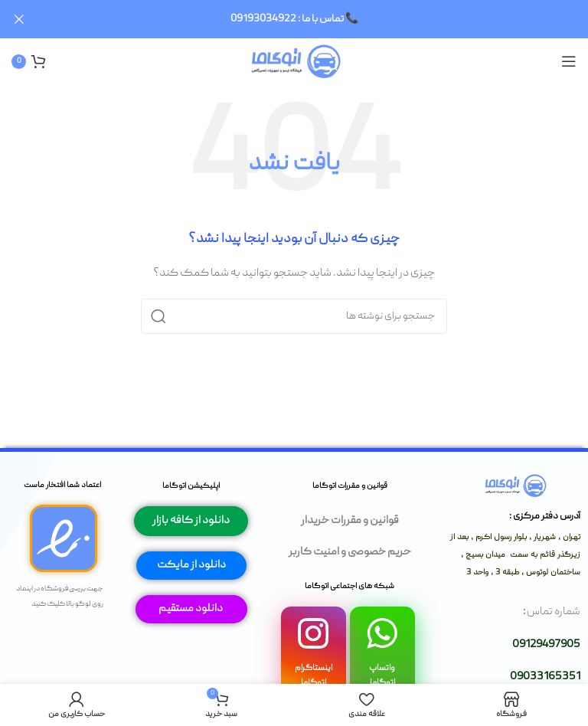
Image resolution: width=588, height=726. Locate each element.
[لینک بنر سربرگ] (317, 19)
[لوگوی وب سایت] (294, 61)
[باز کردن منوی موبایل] (569, 61)
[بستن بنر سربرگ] (19, 19)
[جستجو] (294, 316)
